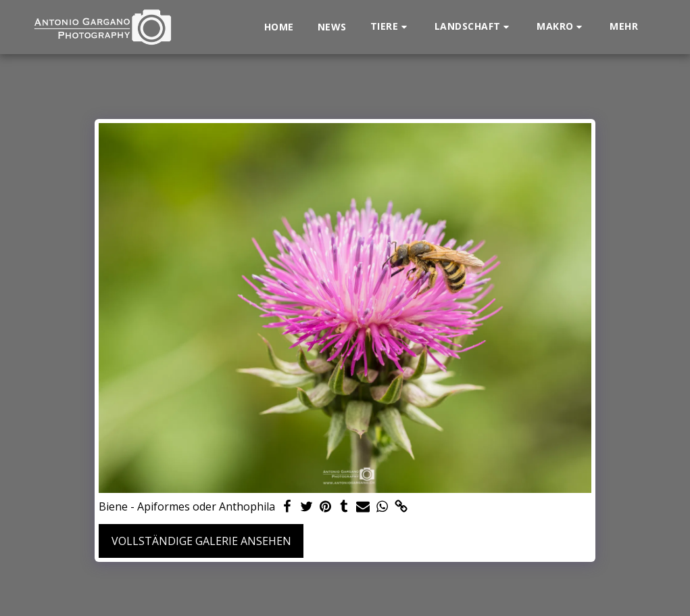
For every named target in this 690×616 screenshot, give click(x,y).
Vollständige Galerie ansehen (201, 541)
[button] (391, 27)
